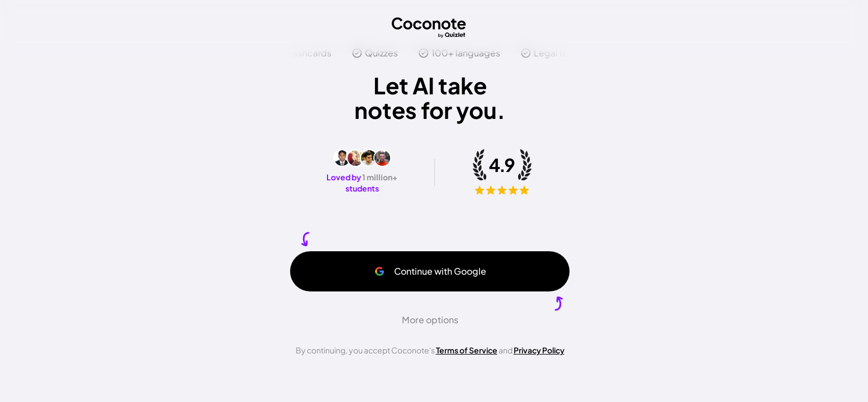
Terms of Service (467, 350)
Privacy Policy (539, 350)
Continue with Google (430, 271)
